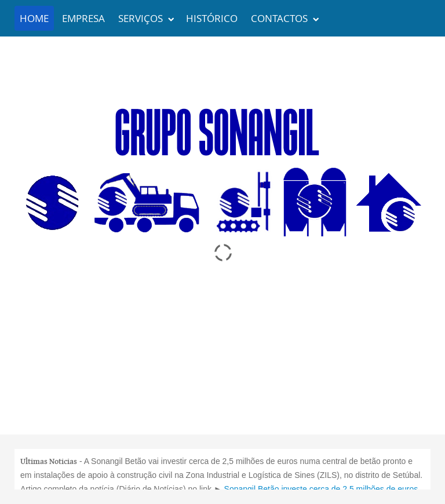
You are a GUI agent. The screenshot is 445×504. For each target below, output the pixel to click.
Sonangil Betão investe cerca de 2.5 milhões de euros (321, 489)
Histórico (212, 18)
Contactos (279, 18)
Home (34, 18)
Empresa (83, 18)
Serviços (141, 18)
